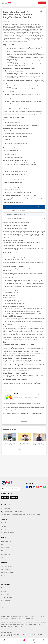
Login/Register (42, 3)
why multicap (29, 198)
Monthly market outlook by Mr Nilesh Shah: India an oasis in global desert (39, 444)
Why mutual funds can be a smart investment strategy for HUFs (24, 444)
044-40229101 (18, 512)
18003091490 (8, 512)
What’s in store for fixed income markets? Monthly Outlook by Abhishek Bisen (9, 444)
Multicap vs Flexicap (25, 336)
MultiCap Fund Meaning (31, 47)
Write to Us (7, 509)
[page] (37, 449)
